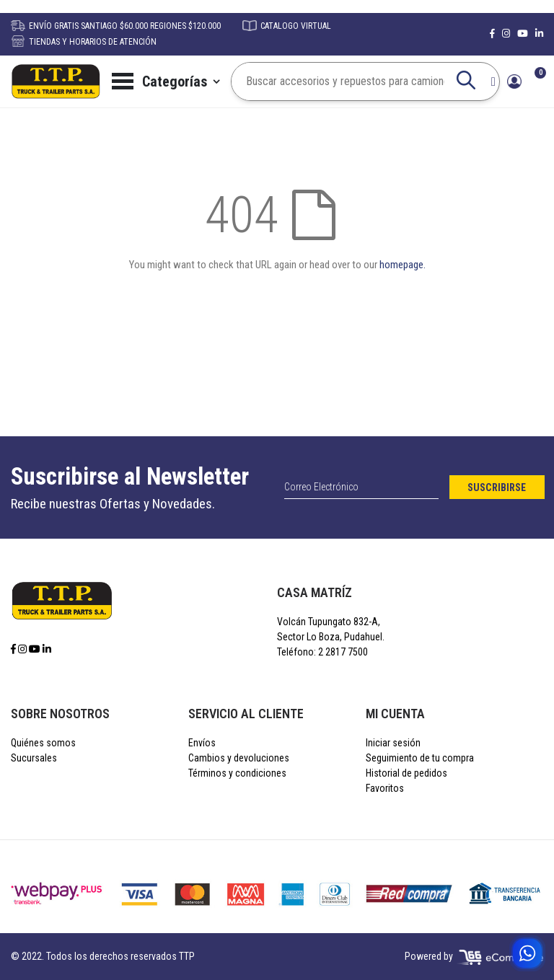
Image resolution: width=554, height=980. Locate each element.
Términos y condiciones (237, 773)
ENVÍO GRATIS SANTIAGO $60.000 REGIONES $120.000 (116, 26)
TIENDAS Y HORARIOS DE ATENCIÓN (84, 41)
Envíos (202, 743)
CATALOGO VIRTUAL (287, 26)
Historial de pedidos (406, 773)
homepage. (403, 265)
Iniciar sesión (393, 743)
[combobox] (356, 81)
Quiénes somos (43, 743)
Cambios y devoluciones (239, 758)
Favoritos (385, 788)
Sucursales (34, 758)
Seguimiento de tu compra (420, 758)
